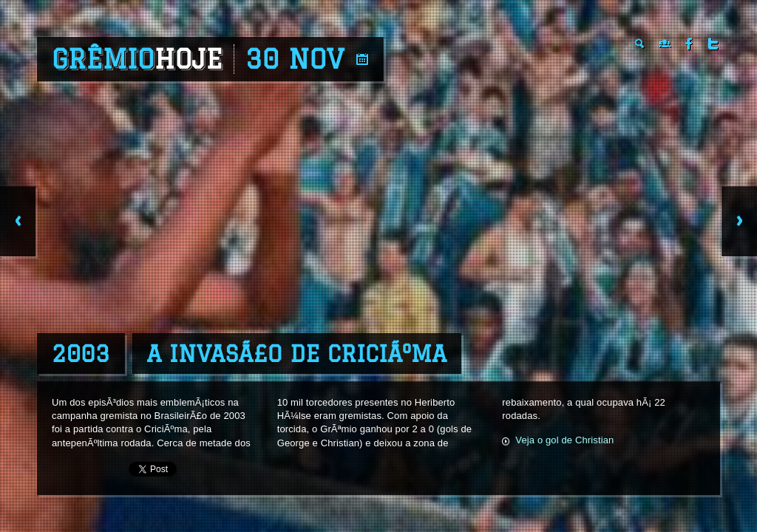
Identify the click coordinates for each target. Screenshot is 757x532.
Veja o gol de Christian (564, 440)
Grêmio (137, 59)
